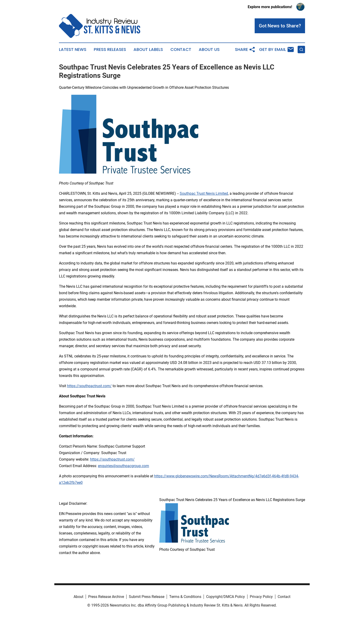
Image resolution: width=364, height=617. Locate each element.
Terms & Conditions (185, 597)
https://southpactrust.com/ (112, 459)
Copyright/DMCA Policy (226, 597)
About (78, 597)
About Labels (148, 49)
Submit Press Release (147, 597)
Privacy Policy (261, 597)
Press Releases (110, 49)
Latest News (73, 49)
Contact (181, 49)
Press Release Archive (106, 597)
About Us (209, 49)
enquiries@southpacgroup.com (123, 466)
